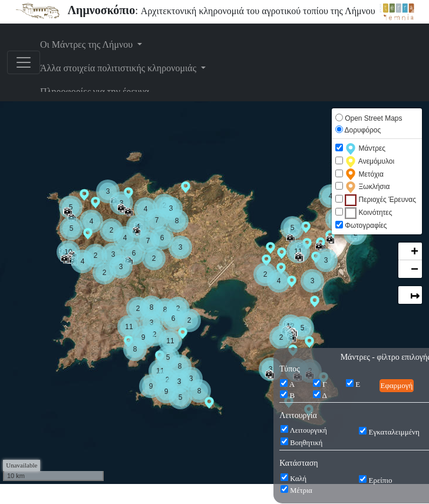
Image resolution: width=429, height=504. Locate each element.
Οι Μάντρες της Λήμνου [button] (88, 44)
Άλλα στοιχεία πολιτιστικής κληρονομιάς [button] (119, 68)
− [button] (415, 270)
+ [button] (415, 252)
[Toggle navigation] (24, 62)
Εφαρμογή (397, 385)
